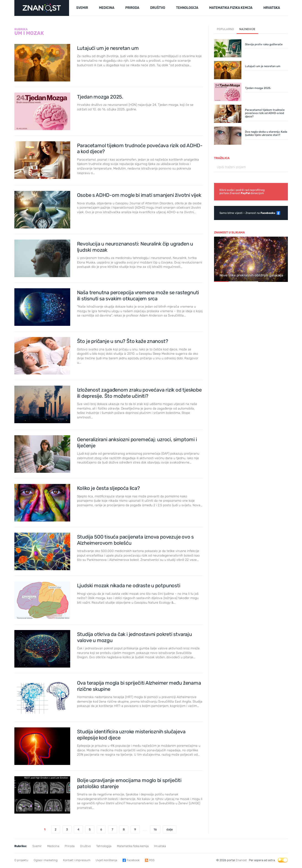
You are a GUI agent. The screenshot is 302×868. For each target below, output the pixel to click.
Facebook (133, 860)
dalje (170, 829)
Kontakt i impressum (77, 860)
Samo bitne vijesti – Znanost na (247, 213)
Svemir (37, 846)
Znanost (241, 860)
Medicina (53, 846)
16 (155, 829)
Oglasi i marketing (46, 860)
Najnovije (247, 29)
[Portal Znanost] (42, 8)
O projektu (21, 860)
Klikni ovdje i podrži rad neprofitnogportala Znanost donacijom (242, 192)
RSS (152, 860)
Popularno (225, 29)
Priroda (70, 846)
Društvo (85, 846)
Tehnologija (104, 846)
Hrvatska (160, 846)
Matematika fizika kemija (133, 846)
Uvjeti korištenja (106, 860)
